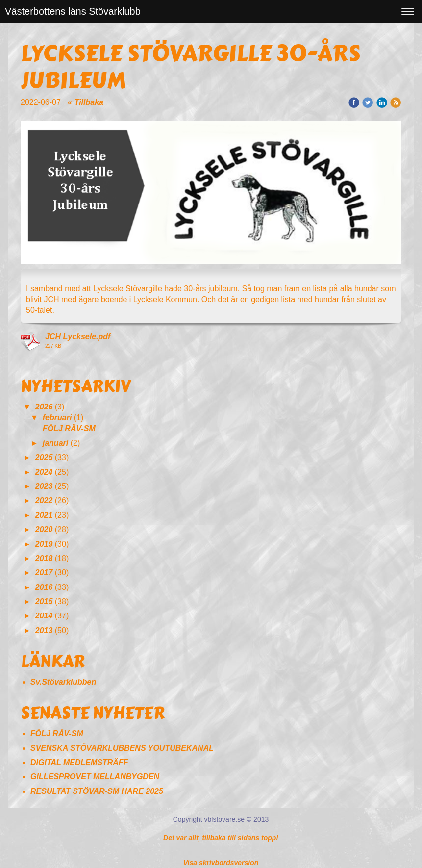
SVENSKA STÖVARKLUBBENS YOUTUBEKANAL (122, 748)
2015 (44, 601)
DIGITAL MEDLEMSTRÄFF (79, 762)
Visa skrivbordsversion (221, 863)
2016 (44, 587)
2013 (44, 630)
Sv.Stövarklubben (63, 682)
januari (55, 443)
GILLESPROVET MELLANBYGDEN (95, 777)
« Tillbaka (86, 102)
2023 (44, 486)
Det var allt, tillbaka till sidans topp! (221, 838)
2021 (44, 515)
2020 (44, 529)
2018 (44, 558)
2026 (44, 407)
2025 (44, 457)
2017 (44, 573)
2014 (44, 616)
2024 (44, 472)
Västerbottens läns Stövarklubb (73, 11)
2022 (44, 500)
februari (57, 418)
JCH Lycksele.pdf (78, 337)
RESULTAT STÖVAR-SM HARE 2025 (97, 791)
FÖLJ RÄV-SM (70, 428)
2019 (44, 544)
